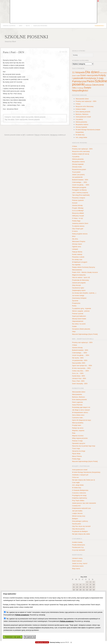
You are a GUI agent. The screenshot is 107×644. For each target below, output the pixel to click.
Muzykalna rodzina (82, 124)
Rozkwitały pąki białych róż (81, 407)
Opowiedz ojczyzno (79, 443)
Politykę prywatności (22, 615)
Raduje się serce (78, 428)
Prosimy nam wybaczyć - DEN (82, 149)
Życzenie (75, 301)
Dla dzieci (11, 119)
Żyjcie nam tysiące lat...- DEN (82, 366)
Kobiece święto (81, 109)
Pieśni (90, 81)
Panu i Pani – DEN (14, 52)
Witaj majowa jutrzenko (80, 438)
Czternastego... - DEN (79, 182)
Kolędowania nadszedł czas (81, 508)
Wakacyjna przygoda (79, 187)
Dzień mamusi (77, 561)
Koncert (75, 203)
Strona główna (9, 26)
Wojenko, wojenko (78, 431)
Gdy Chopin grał (78, 229)
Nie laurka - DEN (78, 358)
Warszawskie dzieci (82, 99)
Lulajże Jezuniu (77, 513)
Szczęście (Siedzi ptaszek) (81, 329)
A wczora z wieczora (79, 493)
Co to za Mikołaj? (78, 211)
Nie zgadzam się (30, 637)
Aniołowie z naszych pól (80, 475)
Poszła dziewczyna (79, 545)
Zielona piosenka (81, 122)
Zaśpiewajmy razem (79, 290)
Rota (74, 433)
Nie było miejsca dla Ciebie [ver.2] (83, 480)
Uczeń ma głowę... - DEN (81, 185)
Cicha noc (75, 477)
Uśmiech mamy (77, 558)
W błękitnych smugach (80, 262)
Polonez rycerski (78, 314)
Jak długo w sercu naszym (81, 410)
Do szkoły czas (77, 259)
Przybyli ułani (77, 425)
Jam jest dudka (77, 511)
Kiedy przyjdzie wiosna (80, 234)
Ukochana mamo (78, 566)
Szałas (74, 326)
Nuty (28, 26)
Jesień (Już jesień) (78, 175)
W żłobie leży (80, 135)
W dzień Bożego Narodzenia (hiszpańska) (86, 472)
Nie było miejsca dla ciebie (81, 534)
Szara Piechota (77, 405)
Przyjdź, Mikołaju (78, 208)
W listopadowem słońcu (80, 412)
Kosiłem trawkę (77, 542)
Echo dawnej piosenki (83, 112)
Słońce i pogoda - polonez (81, 311)
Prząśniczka (76, 303)
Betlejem (75, 519)
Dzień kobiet (16, 117)
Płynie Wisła (76, 454)
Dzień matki (76, 76)
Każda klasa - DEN (79, 376)
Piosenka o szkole (78, 257)
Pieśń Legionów (77, 402)
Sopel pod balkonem (79, 316)
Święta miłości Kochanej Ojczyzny (84, 267)
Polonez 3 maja (77, 441)
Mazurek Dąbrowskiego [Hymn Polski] (85, 334)
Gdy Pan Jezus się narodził (81, 526)
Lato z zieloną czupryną (80, 193)
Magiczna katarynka (79, 275)
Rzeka (74, 306)
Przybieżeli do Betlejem (80, 531)
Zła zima (75, 239)
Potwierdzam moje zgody (13, 637)
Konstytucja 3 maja (94, 78)
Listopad (75, 249)
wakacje (88, 85)
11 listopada (78, 72)
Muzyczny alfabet (78, 213)
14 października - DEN (80, 360)
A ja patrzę (79, 119)
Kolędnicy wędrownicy (80, 498)
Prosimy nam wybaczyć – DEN (86, 101)
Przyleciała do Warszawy (80, 280)
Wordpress (54, 135)
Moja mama (76, 569)
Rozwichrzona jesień (79, 169)
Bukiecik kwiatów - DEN (80, 180)
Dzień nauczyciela (27, 117)
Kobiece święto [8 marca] (81, 154)
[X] (71, 642)
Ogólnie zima (77, 247)
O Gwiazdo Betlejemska (80, 490)
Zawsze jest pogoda (79, 283)
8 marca (75, 231)
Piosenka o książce (79, 198)
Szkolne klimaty (77, 205)
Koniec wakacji (77, 254)
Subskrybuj (99, 26)
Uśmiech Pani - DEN (79, 378)
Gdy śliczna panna (78, 529)
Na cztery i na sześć (79, 324)
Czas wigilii (76, 482)
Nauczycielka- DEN (79, 363)
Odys (74, 331)
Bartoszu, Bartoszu (82, 114)
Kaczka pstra (76, 524)
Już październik (77, 177)
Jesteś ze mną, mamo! (80, 563)
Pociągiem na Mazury (79, 190)
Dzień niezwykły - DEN (80, 384)
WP (24, 135)
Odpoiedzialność (78, 321)
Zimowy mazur (77, 244)
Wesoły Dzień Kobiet (79, 319)
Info (21, 26)
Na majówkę (76, 265)
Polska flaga (76, 221)
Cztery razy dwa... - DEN (80, 371)
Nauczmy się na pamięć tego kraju (84, 446)
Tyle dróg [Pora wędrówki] (81, 195)
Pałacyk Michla (77, 252)
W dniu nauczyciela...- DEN (81, 368)
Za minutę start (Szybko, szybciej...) (84, 293)
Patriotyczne (79, 81)
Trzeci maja (76, 448)
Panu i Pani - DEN (78, 381)
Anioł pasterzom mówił (83, 117)
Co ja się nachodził (78, 550)
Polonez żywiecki (78, 200)
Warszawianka (77, 270)
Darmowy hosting (55, 642)
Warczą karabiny (78, 423)
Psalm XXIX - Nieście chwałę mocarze (85, 272)
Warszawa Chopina (79, 241)
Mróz (74, 236)
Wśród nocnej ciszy (79, 516)
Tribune (37, 135)
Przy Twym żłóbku (78, 501)
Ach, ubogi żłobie (81, 137)
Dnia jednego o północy (80, 521)
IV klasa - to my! (78, 218)
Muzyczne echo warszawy (81, 151)
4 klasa (78, 104)
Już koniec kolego (78, 295)
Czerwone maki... (78, 418)
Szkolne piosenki (40, 26)
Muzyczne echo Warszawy (84, 106)
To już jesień (76, 172)
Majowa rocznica (78, 436)
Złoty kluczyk (76, 285)
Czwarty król (76, 506)
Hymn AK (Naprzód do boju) (82, 420)
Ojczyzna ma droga (79, 451)
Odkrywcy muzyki (78, 216)
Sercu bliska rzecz (78, 415)
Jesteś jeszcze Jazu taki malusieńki (84, 503)
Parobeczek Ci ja (78, 547)
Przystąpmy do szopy (79, 495)
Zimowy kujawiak (81, 127)
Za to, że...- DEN (78, 373)
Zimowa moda (77, 167)
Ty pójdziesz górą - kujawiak (82, 308)
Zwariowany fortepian (79, 298)
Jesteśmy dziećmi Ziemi (80, 223)
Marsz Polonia (77, 456)
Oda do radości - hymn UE (81, 277)
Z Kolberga (80, 88)
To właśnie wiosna (78, 226)
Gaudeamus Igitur (78, 288)
